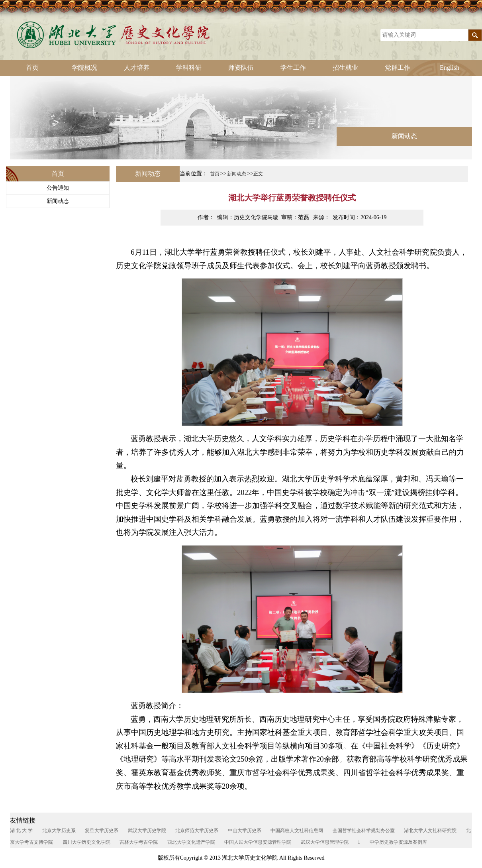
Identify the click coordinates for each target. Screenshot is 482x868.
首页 (32, 68)
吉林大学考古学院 (139, 842)
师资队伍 (241, 68)
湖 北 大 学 (21, 831)
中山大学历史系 (245, 831)
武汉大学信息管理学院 (325, 842)
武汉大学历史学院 (147, 831)
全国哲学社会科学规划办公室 (364, 831)
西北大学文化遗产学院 (191, 842)
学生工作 (293, 68)
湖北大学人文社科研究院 (430, 831)
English (450, 68)
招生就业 (345, 68)
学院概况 (84, 68)
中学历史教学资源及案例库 (398, 842)
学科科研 (189, 68)
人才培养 (137, 68)
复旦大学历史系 (102, 831)
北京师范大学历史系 (197, 831)
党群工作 (398, 68)
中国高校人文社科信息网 (297, 831)
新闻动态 (58, 201)
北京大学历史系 (59, 831)
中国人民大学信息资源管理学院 (258, 842)
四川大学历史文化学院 (86, 842)
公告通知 (58, 188)
